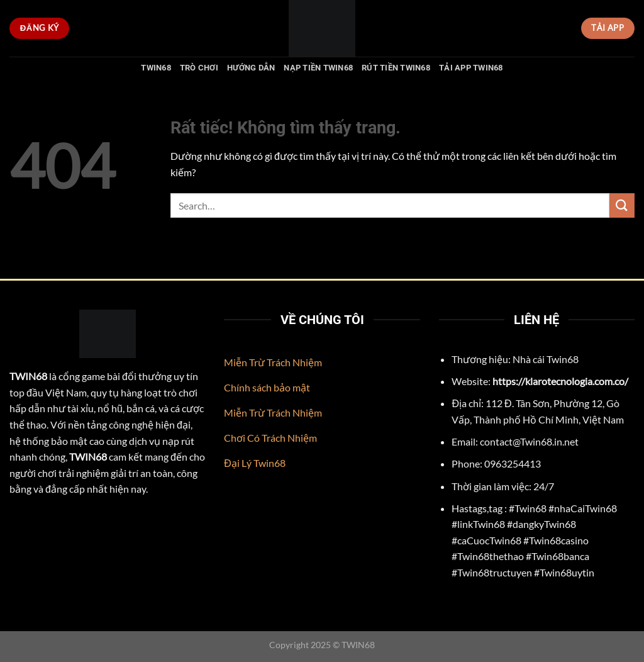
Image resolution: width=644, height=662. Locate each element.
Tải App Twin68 (471, 68)
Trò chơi (199, 68)
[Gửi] (622, 205)
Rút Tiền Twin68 (396, 68)
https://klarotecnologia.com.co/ (560, 381)
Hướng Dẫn (251, 68)
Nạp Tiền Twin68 (318, 68)
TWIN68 (156, 68)
